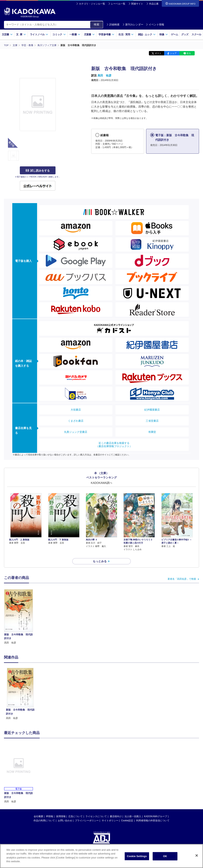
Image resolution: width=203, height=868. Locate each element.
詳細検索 (113, 25)
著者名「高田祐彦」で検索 (182, 572)
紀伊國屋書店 (152, 410)
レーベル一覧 (118, 4)
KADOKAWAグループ (156, 809)
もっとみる (100, 554)
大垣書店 (76, 410)
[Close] (197, 855)
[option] (20, 687)
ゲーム (175, 34)
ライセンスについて (96, 809)
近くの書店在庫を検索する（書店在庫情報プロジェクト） (114, 445)
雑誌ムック (147, 34)
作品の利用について (44, 813)
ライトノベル (39, 34)
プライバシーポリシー (87, 813)
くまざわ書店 (76, 421)
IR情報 (50, 809)
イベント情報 (155, 25)
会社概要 (38, 809)
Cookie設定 (127, 813)
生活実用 (126, 34)
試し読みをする (38, 171)
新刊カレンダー (133, 25)
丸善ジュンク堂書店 (76, 432)
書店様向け (116, 809)
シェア (173, 53)
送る (189, 53)
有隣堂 (152, 432)
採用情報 (61, 809)
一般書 (75, 34)
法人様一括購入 (133, 809)
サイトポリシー (110, 813)
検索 (97, 24)
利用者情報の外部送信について (153, 813)
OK (165, 856)
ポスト (158, 53)
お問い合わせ (65, 813)
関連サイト (137, 4)
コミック (59, 34)
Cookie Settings (137, 856)
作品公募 (154, 4)
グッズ (185, 34)
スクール (196, 34)
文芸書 (7, 34)
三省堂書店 (152, 421)
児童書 (89, 34)
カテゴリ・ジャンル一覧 (92, 4)
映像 (164, 34)
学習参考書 (106, 34)
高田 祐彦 (104, 75)
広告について (76, 809)
